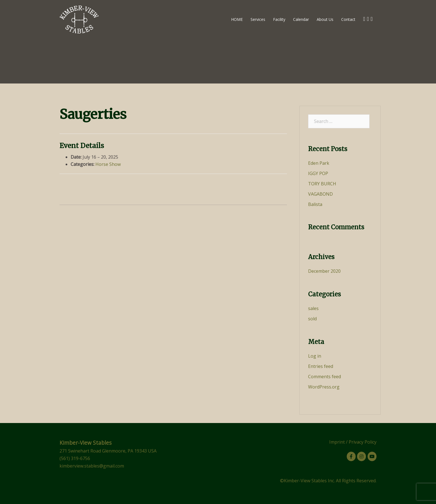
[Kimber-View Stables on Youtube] (372, 456)
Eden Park (319, 163)
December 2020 (324, 271)
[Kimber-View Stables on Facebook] (351, 456)
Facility (279, 19)
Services (258, 19)
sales (313, 308)
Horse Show (108, 164)
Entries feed (321, 366)
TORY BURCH (322, 184)
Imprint (337, 442)
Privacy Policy (363, 442)
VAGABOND (320, 194)
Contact (348, 19)
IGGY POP (318, 173)
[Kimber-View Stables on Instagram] (361, 456)
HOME (237, 19)
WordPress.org (324, 387)
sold (312, 319)
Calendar (301, 19)
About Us (325, 19)
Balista (315, 204)
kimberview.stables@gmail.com (92, 466)
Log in (315, 356)
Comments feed (324, 377)
